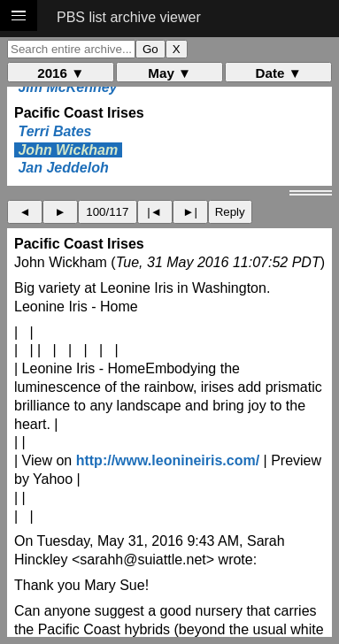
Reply (230, 212)
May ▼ (169, 73)
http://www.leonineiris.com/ (168, 460)
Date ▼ (279, 73)
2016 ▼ (61, 73)
